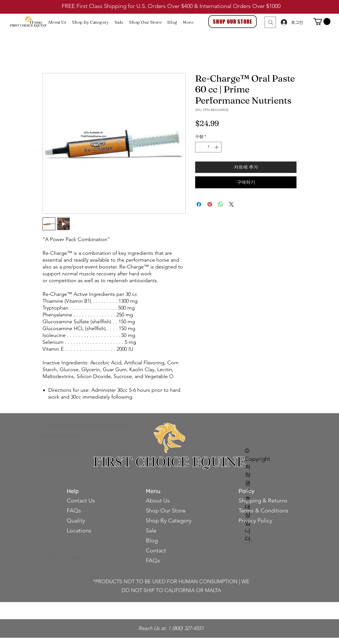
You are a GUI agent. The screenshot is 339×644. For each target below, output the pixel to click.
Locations (79, 530)
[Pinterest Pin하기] (210, 204)
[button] (322, 21)
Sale (151, 530)
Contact (157, 550)
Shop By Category (169, 520)
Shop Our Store (166, 510)
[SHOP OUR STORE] (233, 22)
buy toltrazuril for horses (61, 435)
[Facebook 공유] (199, 204)
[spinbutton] (208, 147)
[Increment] (217, 147)
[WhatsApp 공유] (221, 204)
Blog (152, 540)
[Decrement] (200, 147)
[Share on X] (231, 204)
